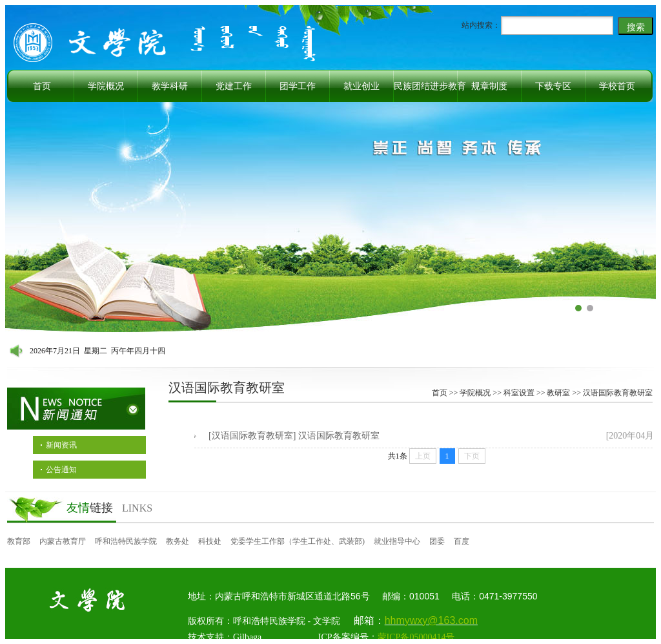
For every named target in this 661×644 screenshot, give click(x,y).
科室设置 (519, 393)
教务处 (178, 541)
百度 (462, 541)
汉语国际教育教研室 (618, 393)
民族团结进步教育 (430, 86)
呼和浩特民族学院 (126, 541)
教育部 (19, 541)
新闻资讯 (61, 445)
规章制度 (489, 86)
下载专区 (553, 86)
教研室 (558, 393)
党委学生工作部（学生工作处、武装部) (298, 541)
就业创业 (361, 86)
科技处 (210, 541)
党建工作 (234, 86)
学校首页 (617, 86)
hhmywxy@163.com (431, 620)
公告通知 (61, 470)
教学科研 (170, 86)
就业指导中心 (397, 541)
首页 (42, 86)
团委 (437, 541)
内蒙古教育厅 (63, 541)
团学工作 (298, 86)
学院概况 (106, 86)
